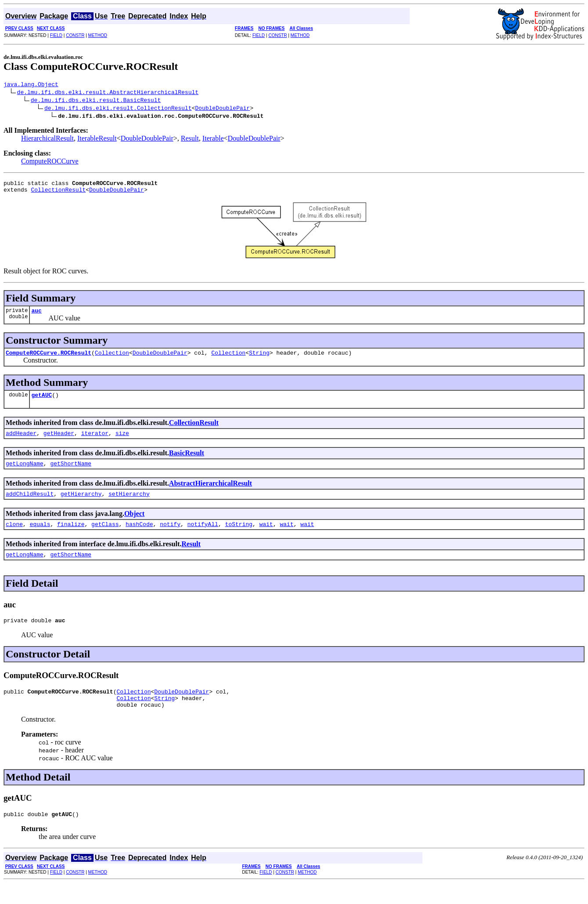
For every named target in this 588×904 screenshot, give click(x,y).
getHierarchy (81, 505)
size (122, 442)
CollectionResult (58, 193)
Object (134, 525)
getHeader (59, 442)
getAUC (41, 403)
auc (36, 316)
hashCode (139, 537)
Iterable (213, 140)
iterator (95, 442)
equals (40, 537)
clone (14, 537)
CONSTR (75, 35)
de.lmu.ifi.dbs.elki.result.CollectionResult (118, 109)
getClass (105, 537)
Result (190, 140)
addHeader (21, 442)
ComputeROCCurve (50, 162)
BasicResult (187, 462)
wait (266, 537)
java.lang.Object (31, 85)
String (259, 359)
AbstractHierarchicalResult (211, 494)
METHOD (98, 35)
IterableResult (97, 140)
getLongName (25, 474)
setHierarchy (129, 505)
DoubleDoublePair (222, 109)
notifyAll (203, 537)
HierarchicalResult (47, 140)
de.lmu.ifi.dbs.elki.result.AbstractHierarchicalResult (108, 93)
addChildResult (30, 505)
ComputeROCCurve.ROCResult (49, 359)
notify (170, 537)
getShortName (71, 474)
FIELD (56, 35)
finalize (71, 537)
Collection (112, 359)
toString (238, 537)
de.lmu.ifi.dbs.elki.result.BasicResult (96, 101)
